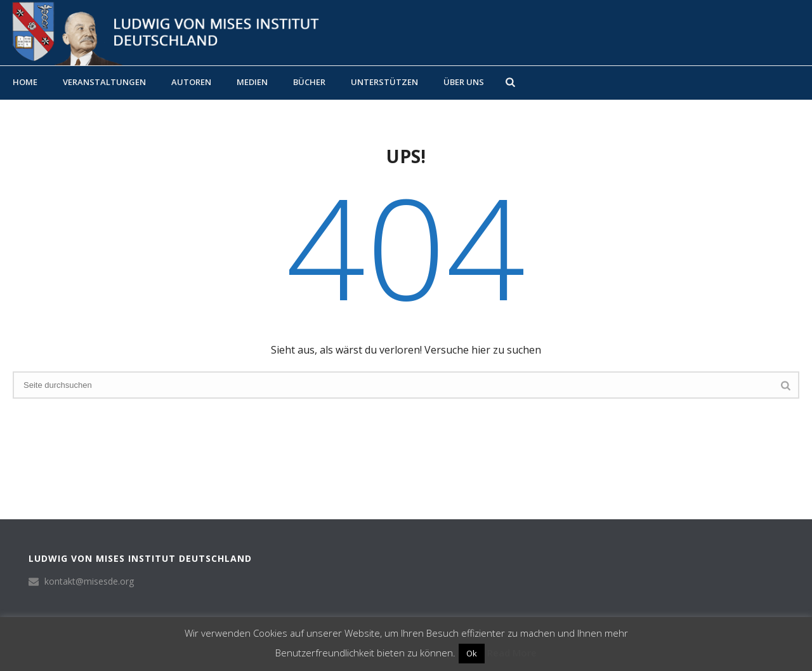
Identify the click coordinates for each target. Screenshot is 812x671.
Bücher (309, 82)
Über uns (464, 82)
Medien (252, 82)
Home (25, 82)
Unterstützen (384, 82)
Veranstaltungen (104, 82)
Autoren (191, 82)
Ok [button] (472, 653)
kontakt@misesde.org (89, 581)
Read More (512, 653)
